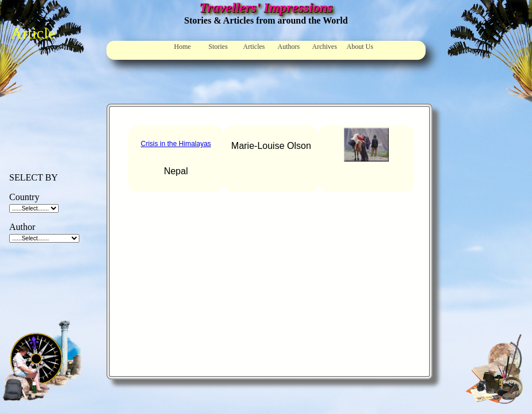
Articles (254, 47)
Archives (325, 47)
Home (183, 47)
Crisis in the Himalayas (176, 144)
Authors (289, 47)
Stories (218, 47)
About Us (360, 47)
